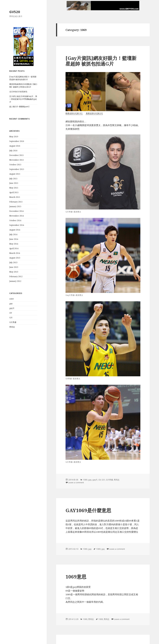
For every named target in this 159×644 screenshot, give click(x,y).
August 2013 (15, 258)
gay (11, 304)
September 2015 (17, 169)
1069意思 (76, 577)
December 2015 (16, 155)
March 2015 (15, 197)
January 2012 (15, 281)
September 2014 (17, 225)
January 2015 (15, 206)
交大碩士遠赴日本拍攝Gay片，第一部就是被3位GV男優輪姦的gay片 (23, 99)
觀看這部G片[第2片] (94, 113)
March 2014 (15, 253)
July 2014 (13, 234)
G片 (11, 318)
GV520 (15, 12)
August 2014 (15, 230)
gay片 (12, 308)
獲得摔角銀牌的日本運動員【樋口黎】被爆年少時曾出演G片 (23, 86)
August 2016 (15, 146)
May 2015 (14, 188)
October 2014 (15, 220)
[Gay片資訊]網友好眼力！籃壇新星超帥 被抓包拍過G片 (23, 78)
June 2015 (14, 183)
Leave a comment (76, 483)
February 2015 (16, 202)
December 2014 (16, 211)
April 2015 (14, 192)
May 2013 (14, 272)
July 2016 (13, 151)
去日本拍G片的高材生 (18, 92)
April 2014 (14, 248)
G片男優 (13, 322)
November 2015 (17, 160)
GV (11, 313)
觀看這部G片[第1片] (74, 113)
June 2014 (14, 239)
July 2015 (13, 179)
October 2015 (15, 165)
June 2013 (14, 267)
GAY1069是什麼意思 (88, 510)
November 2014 (17, 216)
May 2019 (14, 137)
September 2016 (17, 141)
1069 (11, 299)
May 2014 (14, 244)
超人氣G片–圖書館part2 (19, 107)
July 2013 (13, 262)
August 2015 (15, 174)
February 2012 (16, 276)
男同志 (12, 327)
